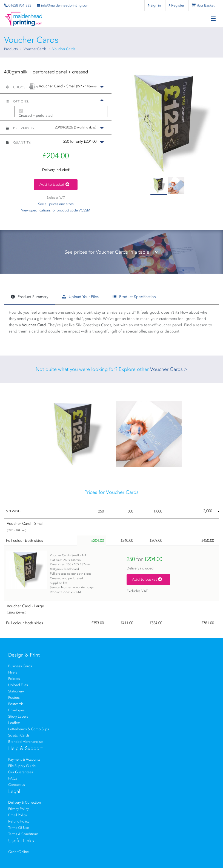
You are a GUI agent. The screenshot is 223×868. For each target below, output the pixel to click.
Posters (14, 697)
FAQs (13, 778)
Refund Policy (19, 821)
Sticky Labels (18, 716)
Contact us (17, 785)
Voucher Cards (35, 49)
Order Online (18, 852)
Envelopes (16, 710)
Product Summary (30, 297)
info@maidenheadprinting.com (63, 5)
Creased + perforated (36, 116)
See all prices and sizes (56, 204)
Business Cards (20, 666)
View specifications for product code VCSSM (56, 210)
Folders (14, 679)
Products (11, 49)
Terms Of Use (19, 828)
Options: (17, 101)
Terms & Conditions (23, 834)
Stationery (16, 691)
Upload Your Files (80, 297)
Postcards (16, 704)
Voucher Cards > (169, 369)
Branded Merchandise (25, 742)
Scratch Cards (19, 735)
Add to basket (56, 184)
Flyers (13, 672)
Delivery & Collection (25, 802)
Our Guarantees (21, 772)
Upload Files (18, 685)
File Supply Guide (22, 766)
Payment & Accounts (24, 759)
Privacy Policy (18, 809)
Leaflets (14, 723)
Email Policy (18, 815)
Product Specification (134, 297)
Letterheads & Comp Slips (29, 729)
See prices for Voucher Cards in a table (112, 252)
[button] (56, 86)
